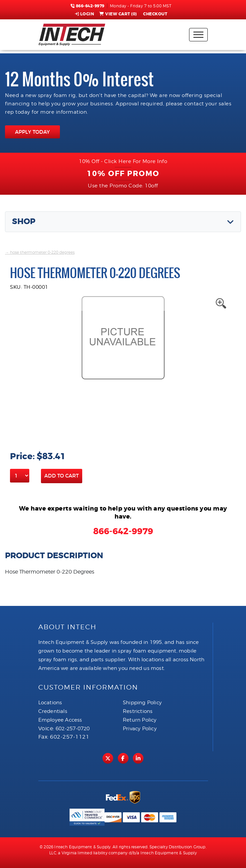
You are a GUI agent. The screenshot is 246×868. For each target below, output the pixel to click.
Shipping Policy (142, 703)
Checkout (155, 14)
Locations (50, 703)
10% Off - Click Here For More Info (123, 161)
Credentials (53, 711)
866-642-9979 (88, 6)
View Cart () (118, 14)
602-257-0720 (73, 729)
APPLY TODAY (32, 132)
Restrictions (138, 711)
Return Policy (140, 720)
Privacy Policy (140, 729)
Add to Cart (62, 476)
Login (85, 14)
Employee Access (60, 720)
